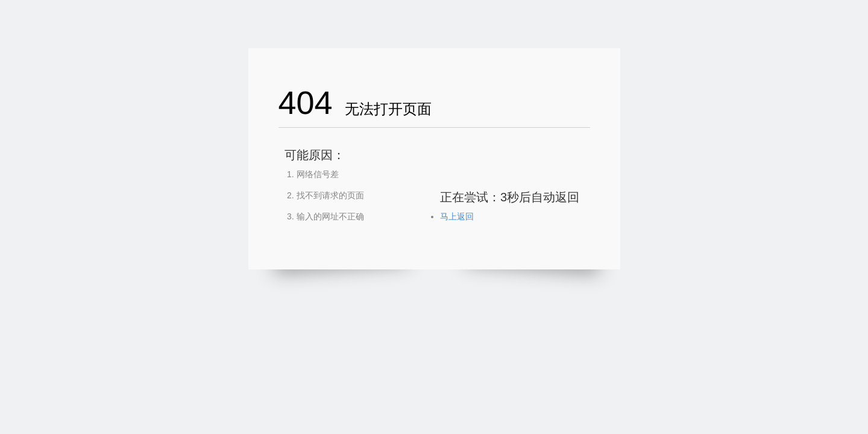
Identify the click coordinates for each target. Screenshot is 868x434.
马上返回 (457, 216)
